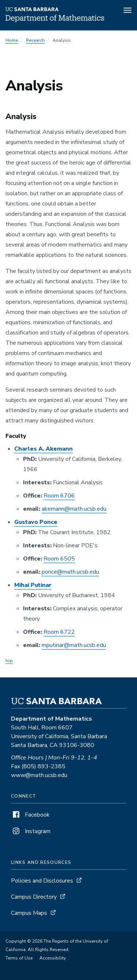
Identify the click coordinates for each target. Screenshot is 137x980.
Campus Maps (29, 913)
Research (35, 40)
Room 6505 (59, 559)
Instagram (31, 831)
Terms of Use (19, 958)
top (9, 661)
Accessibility (53, 958)
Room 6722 (59, 632)
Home (12, 40)
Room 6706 (59, 496)
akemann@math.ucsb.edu (74, 509)
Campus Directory (34, 897)
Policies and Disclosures (42, 881)
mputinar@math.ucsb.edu (74, 645)
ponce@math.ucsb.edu (70, 572)
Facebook (30, 815)
